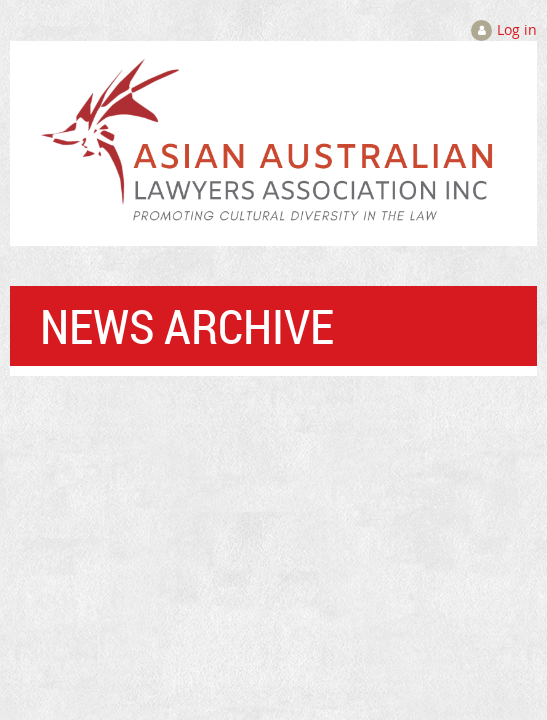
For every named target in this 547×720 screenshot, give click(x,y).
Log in (517, 29)
